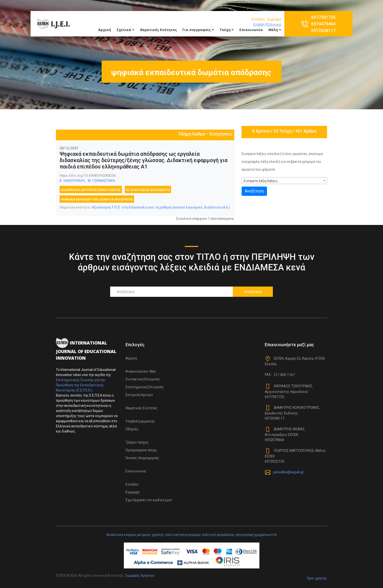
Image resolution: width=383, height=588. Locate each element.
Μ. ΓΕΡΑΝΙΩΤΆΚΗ (101, 181)
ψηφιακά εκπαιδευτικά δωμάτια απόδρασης (97, 200)
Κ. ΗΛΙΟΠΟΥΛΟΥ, (73, 181)
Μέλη (275, 30)
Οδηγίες (132, 429)
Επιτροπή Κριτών (139, 395)
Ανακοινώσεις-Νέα (141, 371)
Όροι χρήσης (317, 578)
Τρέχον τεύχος (137, 442)
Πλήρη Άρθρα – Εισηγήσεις (206, 134)
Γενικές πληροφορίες (142, 458)
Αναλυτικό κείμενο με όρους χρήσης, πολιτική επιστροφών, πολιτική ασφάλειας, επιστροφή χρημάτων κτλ (192, 535)
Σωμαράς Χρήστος (140, 576)
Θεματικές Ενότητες (158, 30)
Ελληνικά (274, 24)
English (259, 24)
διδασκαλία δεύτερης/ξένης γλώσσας (91, 190)
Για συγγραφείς (198, 30)
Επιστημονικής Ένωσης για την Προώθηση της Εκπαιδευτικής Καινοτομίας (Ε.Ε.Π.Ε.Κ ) (81, 385)
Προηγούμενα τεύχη (141, 450)
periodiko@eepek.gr (288, 472)
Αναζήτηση (254, 191)
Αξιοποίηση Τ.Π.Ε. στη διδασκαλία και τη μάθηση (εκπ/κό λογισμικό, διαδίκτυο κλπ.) (161, 207)
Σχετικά (125, 30)
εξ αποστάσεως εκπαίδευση (148, 190)
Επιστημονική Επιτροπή (144, 387)
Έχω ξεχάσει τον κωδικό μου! (149, 500)
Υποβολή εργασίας (140, 421)
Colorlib (113, 581)
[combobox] (284, 181)
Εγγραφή (274, 19)
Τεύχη (227, 30)
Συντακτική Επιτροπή (143, 379)
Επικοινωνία (251, 30)
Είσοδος (258, 19)
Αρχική (105, 30)
